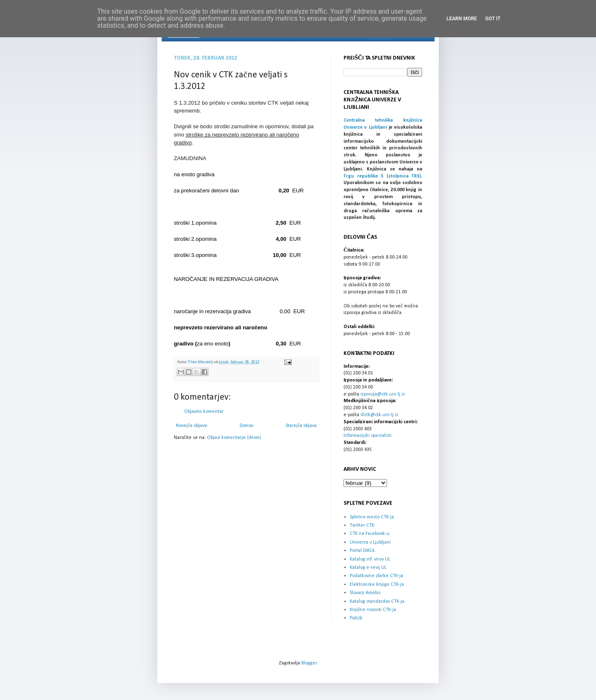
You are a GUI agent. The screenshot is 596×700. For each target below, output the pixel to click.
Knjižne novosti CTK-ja (373, 610)
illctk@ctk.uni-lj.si (379, 415)
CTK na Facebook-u (370, 534)
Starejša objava (301, 426)
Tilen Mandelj (201, 362)
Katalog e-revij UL (368, 568)
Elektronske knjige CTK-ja (377, 585)
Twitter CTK (362, 525)
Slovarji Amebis (365, 593)
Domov (246, 426)
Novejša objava (191, 426)
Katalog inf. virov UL (370, 559)
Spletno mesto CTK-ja (372, 517)
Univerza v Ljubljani (370, 542)
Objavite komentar (204, 412)
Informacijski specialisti (368, 436)
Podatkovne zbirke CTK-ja (376, 576)
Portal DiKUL (362, 551)
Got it (493, 19)
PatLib (356, 618)
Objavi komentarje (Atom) (234, 438)
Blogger (309, 663)
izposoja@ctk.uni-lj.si (383, 394)
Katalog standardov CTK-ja (377, 602)
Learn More (462, 19)
